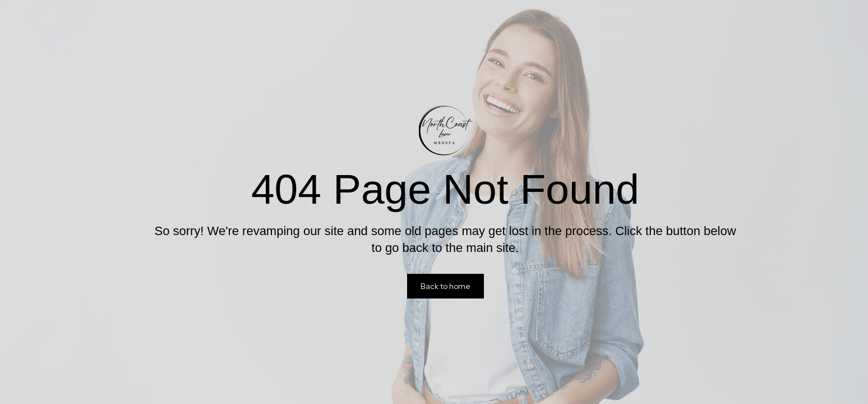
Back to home (445, 286)
